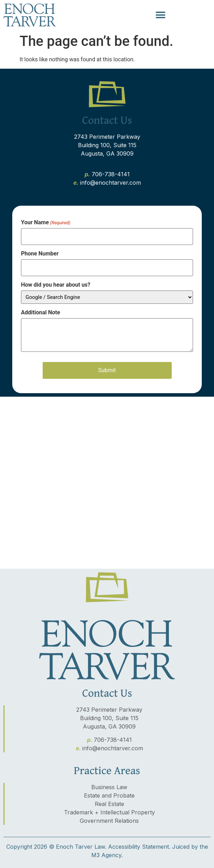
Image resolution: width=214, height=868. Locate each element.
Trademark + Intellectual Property (109, 812)
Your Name (46, 223)
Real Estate (109, 804)
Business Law (109, 787)
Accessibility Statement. (139, 847)
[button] (161, 15)
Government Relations (109, 821)
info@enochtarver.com (113, 748)
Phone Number (40, 254)
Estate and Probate (109, 795)
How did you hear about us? (56, 285)
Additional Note (41, 313)
